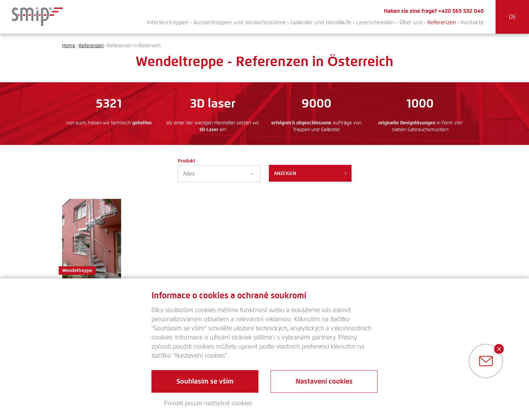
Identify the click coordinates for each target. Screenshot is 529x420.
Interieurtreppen (168, 22)
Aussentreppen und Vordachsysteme (240, 22)
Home (69, 46)
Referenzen (442, 22)
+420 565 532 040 (461, 11)
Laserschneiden (375, 22)
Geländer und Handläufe (321, 22)
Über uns (411, 22)
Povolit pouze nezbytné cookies (208, 403)
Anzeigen (310, 173)
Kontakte (472, 22)
